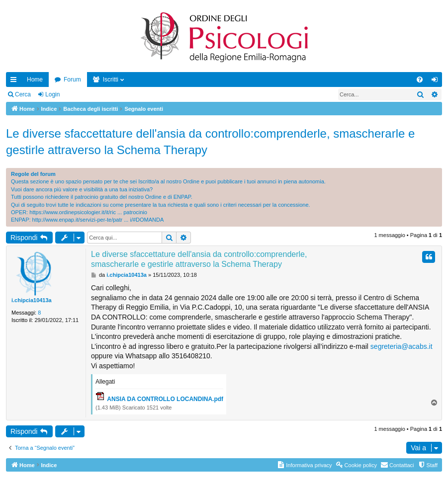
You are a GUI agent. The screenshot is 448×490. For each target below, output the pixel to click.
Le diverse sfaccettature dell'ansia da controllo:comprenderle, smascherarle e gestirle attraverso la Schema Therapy (210, 142)
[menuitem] (420, 80)
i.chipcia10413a (32, 300)
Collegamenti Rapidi (15, 82)
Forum (72, 80)
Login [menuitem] (437, 82)
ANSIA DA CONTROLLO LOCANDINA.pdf (165, 399)
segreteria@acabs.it (402, 346)
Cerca (23, 94)
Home (35, 80)
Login (52, 94)
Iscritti (111, 80)
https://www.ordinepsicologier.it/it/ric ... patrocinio (88, 212)
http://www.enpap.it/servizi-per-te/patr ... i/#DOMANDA (98, 220)
